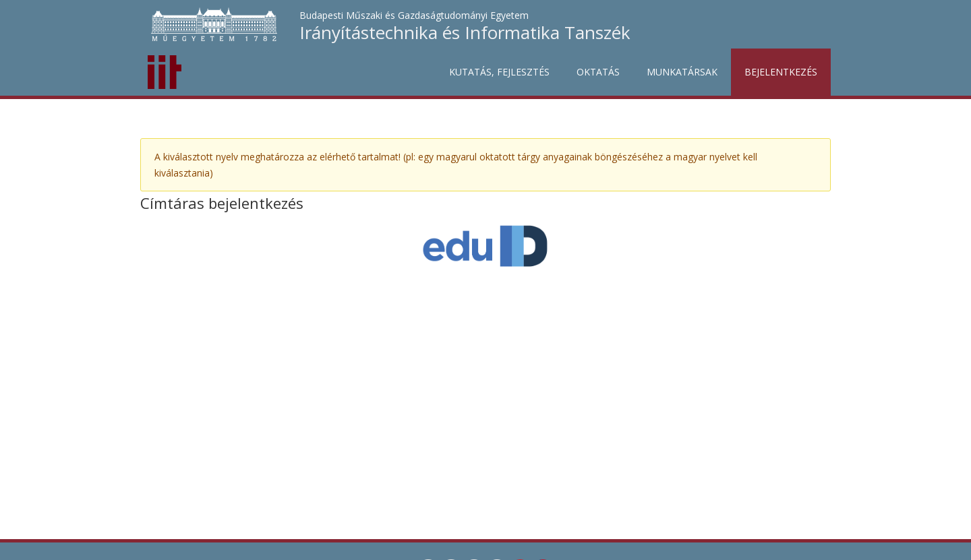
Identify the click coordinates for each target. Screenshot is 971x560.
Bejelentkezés (781, 72)
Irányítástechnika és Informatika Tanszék (465, 32)
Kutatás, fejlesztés (499, 72)
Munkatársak (682, 72)
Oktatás (598, 72)
